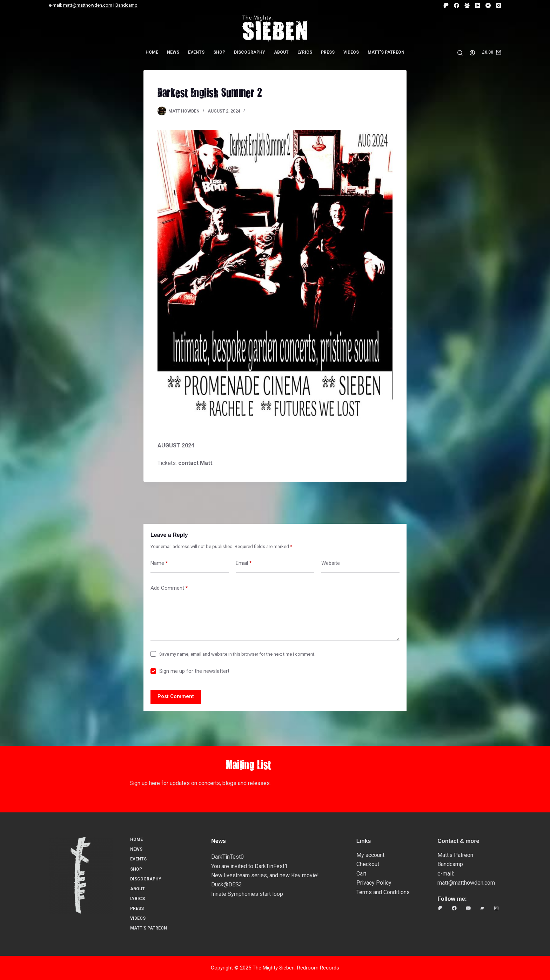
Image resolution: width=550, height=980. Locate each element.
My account (370, 855)
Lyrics (305, 52)
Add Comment (169, 588)
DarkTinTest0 (227, 857)
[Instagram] (499, 5)
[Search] (460, 53)
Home (152, 52)
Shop (219, 52)
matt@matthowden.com (88, 5)
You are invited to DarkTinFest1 (249, 866)
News (173, 52)
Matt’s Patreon (386, 52)
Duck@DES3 (227, 884)
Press (328, 52)
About (281, 52)
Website (331, 563)
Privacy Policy (374, 883)
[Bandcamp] (488, 5)
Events (196, 52)
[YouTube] (478, 5)
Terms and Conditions (383, 892)
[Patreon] (446, 5)
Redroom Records (318, 968)
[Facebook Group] (467, 5)
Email (244, 563)
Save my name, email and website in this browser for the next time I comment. (237, 654)
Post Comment (176, 696)
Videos (351, 52)
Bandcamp (126, 5)
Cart (361, 874)
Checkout (368, 864)
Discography (250, 52)
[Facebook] (457, 5)
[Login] (472, 53)
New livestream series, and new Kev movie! (265, 875)
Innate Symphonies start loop (247, 894)
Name (159, 563)
